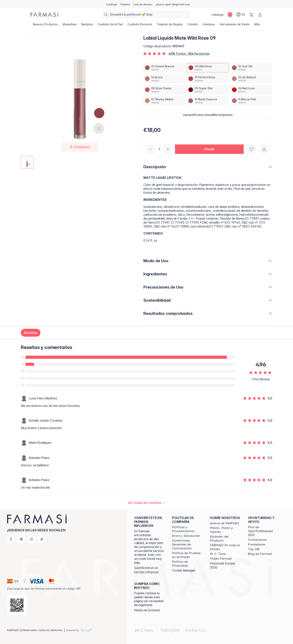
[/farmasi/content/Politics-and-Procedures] (187, 529)
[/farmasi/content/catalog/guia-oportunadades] (263, 531)
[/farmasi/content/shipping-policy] (186, 536)
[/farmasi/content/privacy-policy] (187, 564)
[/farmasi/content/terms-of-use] (187, 544)
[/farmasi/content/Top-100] (254, 549)
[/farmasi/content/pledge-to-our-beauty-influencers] (218, 554)
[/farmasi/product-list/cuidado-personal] (140, 26)
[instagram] (21, 539)
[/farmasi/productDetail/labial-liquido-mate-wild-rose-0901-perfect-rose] (208, 79)
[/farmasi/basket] (251, 15)
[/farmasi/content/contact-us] (257, 540)
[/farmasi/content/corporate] (225, 547)
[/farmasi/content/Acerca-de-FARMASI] (225, 523)
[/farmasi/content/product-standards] (225, 539)
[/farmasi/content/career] (221, 559)
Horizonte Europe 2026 (222, 565)
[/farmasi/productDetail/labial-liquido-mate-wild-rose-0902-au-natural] (251, 79)
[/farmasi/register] (125, 4)
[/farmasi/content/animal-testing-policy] (187, 555)
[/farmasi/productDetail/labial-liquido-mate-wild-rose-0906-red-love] (251, 90)
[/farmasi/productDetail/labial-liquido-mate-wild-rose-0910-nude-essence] (208, 101)
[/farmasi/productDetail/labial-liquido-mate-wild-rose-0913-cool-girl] (251, 68)
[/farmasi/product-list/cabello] (193, 26)
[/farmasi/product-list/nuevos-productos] (45, 26)
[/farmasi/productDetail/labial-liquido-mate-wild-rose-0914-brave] (164, 79)
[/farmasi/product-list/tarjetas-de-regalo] (170, 26)
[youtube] (31, 539)
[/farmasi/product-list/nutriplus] (87, 26)
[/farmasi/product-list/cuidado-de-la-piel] (110, 26)
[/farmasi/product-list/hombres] (209, 26)
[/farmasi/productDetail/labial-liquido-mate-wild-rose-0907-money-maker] (164, 101)
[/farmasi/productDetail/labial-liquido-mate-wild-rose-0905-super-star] (208, 90)
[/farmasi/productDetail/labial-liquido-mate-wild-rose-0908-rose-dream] (164, 90)
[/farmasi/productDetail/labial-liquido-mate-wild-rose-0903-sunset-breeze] (164, 68)
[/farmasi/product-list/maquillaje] (70, 26)
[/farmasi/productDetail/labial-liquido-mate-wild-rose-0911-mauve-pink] (251, 101)
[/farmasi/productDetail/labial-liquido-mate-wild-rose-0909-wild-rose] (208, 68)
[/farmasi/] (44, 15)
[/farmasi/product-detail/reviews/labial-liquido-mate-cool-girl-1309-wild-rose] (146, 503)
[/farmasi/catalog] (112, 4)
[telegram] (42, 539)
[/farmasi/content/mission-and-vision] (225, 530)
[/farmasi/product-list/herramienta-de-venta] (235, 26)
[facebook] (11, 539)
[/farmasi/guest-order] (147, 610)
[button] (208, 115)
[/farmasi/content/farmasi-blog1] (260, 554)
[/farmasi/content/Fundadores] (257, 544)
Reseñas (31, 333)
